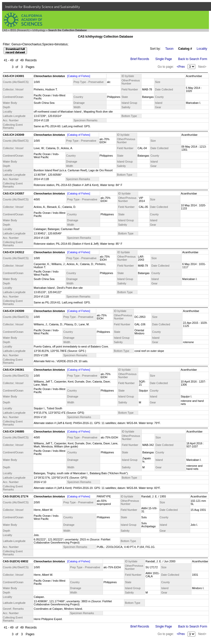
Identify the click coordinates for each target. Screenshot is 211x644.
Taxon (169, 49)
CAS (5, 30)
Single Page (164, 59)
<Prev (181, 67)
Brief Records (140, 59)
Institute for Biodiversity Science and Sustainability (43, 7)
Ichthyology (39, 30)
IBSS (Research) (20, 30)
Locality (202, 49)
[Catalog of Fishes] (79, 76)
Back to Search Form (193, 59)
